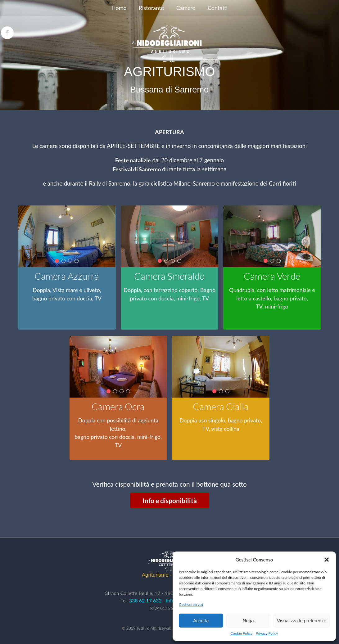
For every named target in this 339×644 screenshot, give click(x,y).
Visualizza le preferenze (302, 621)
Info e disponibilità (170, 500)
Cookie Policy (241, 633)
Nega (248, 621)
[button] (327, 560)
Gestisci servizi (191, 604)
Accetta (201, 621)
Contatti (218, 8)
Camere (186, 8)
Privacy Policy (267, 633)
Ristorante (151, 8)
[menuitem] (119, 8)
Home (119, 8)
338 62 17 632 (145, 600)
